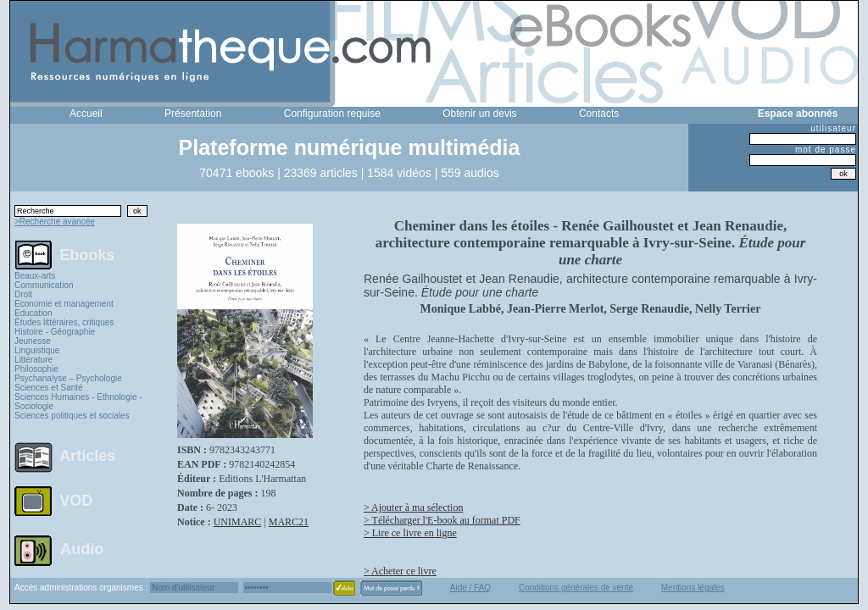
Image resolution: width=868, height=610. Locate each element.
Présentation (193, 114)
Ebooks (87, 254)
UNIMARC (238, 522)
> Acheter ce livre (400, 571)
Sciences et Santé (49, 388)
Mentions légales (693, 588)
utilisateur (833, 128)
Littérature (33, 360)
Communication (44, 285)
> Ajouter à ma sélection (413, 507)
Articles (87, 456)
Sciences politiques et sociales (72, 416)
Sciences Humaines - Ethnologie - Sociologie (78, 402)
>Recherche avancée (55, 222)
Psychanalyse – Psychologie (68, 378)
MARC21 (289, 522)
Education (33, 313)
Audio (82, 548)
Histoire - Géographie (55, 332)
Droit (23, 294)
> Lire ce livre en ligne (410, 533)
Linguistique (37, 350)
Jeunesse (33, 341)
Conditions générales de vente (576, 588)
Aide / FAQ (470, 588)
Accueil (86, 114)
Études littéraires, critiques (64, 322)
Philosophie (36, 369)
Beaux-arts (35, 276)
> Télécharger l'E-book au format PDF (442, 520)
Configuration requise (332, 114)
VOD (76, 501)
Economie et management (64, 304)
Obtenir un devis (479, 114)
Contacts (599, 114)
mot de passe (826, 150)
